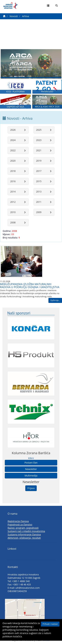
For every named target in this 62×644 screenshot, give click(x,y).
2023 (39, 140)
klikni (31, 458)
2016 (13, 181)
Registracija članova (18, 521)
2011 (39, 202)
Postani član (31, 463)
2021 (39, 150)
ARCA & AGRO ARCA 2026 (47, 107)
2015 (39, 181)
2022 (13, 150)
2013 (39, 192)
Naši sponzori (19, 313)
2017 (39, 171)
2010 (13, 212)
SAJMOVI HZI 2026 (16, 107)
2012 (13, 202)
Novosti (14, 16)
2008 (13, 222)
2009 (39, 212)
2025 (39, 130)
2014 (13, 192)
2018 (13, 171)
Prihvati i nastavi (50, 624)
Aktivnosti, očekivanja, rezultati (24, 538)
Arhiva (26, 16)
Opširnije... (55, 300)
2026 (13, 130)
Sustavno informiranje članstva (24, 534)
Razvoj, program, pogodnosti (23, 528)
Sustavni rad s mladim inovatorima (26, 531)
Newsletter (31, 469)
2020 (13, 161)
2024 (13, 140)
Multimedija (31, 476)
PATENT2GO (47, 92)
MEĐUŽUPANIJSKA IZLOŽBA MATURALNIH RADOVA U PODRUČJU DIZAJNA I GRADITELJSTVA (30, 286)
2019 (39, 161)
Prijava (31, 488)
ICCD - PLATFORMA (16, 92)
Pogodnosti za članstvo (20, 525)
